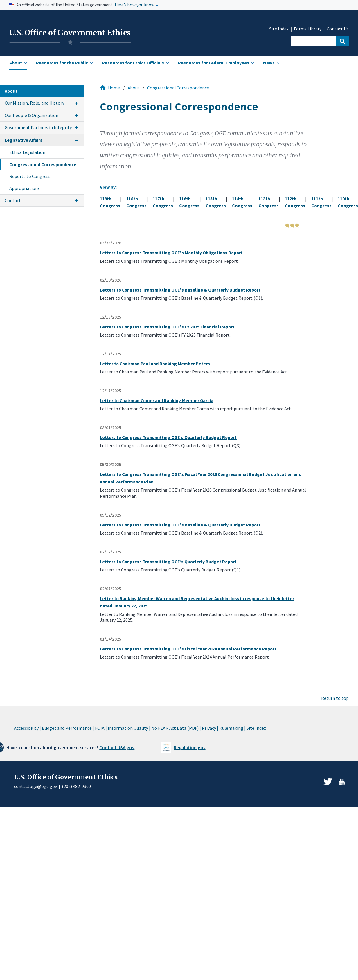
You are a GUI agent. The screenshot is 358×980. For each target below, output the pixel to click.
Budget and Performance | (68, 728)
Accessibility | (27, 728)
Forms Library (308, 29)
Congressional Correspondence (43, 164)
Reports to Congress (30, 176)
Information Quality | (129, 728)
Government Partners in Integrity (38, 127)
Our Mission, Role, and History (34, 103)
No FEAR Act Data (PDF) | (176, 728)
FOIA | (101, 728)
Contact (13, 200)
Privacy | (210, 728)
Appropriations (25, 188)
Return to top (335, 698)
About (134, 88)
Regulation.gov (190, 747)
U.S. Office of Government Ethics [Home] (70, 33)
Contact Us (338, 29)
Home (114, 88)
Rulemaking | (232, 728)
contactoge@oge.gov (35, 786)
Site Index (279, 29)
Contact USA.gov (117, 747)
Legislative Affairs (24, 140)
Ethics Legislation (27, 152)
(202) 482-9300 (76, 786)
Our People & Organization (32, 115)
